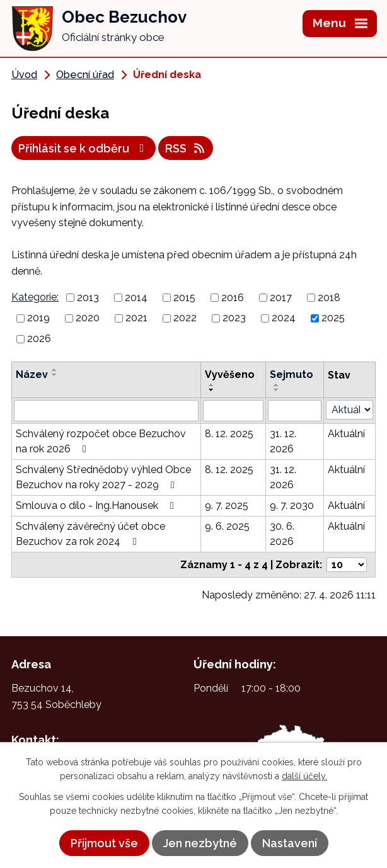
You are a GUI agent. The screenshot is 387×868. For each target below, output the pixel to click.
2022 (185, 318)
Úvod (24, 75)
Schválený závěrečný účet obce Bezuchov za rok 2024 (90, 534)
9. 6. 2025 (227, 526)
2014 (136, 297)
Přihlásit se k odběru (84, 148)
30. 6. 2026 (282, 534)
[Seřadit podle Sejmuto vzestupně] (277, 385)
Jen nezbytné (200, 843)
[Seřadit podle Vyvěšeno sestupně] (212, 390)
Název (32, 374)
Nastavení (290, 843)
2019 (38, 318)
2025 (333, 318)
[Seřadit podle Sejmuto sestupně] (277, 390)
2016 (233, 297)
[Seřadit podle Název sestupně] (55, 375)
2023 (234, 318)
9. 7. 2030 (292, 505)
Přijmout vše (104, 843)
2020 (88, 318)
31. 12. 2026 (283, 441)
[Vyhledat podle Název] (106, 411)
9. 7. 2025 (227, 505)
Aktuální (346, 434)
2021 (136, 318)
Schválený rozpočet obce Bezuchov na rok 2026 (101, 441)
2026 (39, 339)
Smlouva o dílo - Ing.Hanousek (97, 505)
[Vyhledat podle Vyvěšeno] (233, 411)
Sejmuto (292, 374)
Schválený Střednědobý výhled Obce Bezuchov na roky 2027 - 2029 (103, 477)
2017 (281, 297)
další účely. (304, 776)
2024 (284, 318)
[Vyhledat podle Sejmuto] (295, 411)
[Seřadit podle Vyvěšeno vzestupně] (212, 385)
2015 (184, 297)
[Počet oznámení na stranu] (347, 565)
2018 (329, 297)
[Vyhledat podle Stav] (349, 410)
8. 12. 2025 (229, 434)
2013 (88, 297)
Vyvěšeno (230, 374)
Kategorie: (35, 297)
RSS (186, 148)
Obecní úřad (85, 75)
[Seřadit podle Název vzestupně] (55, 370)
